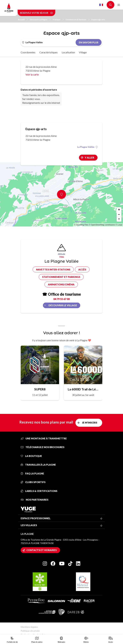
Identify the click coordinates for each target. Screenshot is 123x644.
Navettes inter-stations (53, 269)
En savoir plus (89, 42)
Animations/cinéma (61, 284)
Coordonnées (28, 52)
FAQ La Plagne (32, 473)
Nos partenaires (35, 500)
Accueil (23, 20)
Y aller (89, 158)
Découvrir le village (63, 305)
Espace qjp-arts (98, 20)
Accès (82, 269)
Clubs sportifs (33, 482)
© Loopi (119, 225)
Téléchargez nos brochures (43, 447)
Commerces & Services (78, 20)
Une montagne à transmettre (44, 438)
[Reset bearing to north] (119, 219)
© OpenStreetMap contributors (102, 225)
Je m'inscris (90, 423)
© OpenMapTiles (81, 225)
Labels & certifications (39, 491)
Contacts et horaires (42, 550)
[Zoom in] (119, 210)
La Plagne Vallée (87, 147)
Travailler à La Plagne (38, 465)
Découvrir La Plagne (40, 20)
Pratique (58, 20)
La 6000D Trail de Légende (83, 389)
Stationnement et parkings (61, 277)
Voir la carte (32, 74)
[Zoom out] (119, 214)
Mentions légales (29, 627)
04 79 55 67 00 (61, 299)
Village (83, 52)
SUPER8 (40, 389)
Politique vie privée (30, 631)
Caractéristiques (49, 52)
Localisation (68, 52)
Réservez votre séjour (36, 13)
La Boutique (31, 456)
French (101, 5)
